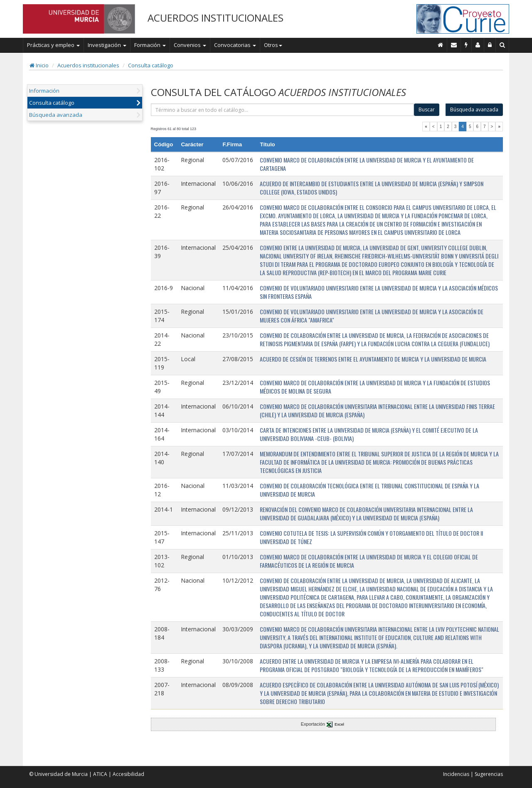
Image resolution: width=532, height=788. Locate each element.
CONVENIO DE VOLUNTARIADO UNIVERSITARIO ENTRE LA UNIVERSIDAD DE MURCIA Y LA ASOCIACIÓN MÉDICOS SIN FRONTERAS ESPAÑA (379, 292)
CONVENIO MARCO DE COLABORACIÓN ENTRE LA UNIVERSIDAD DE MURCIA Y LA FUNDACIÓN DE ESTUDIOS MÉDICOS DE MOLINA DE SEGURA (375, 387)
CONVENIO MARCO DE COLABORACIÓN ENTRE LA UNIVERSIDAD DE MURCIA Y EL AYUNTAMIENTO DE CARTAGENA (367, 164)
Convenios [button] (190, 45)
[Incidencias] (466, 45)
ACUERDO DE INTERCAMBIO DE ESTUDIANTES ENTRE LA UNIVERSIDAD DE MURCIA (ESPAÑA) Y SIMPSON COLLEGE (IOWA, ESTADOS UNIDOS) (372, 188)
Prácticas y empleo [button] (53, 45)
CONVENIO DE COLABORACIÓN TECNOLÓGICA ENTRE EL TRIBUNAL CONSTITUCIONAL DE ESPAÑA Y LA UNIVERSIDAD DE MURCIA (369, 490)
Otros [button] (273, 45)
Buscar (427, 110)
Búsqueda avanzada (56, 115)
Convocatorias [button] (235, 45)
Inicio (39, 65)
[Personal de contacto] (478, 45)
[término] (283, 110)
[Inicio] (441, 45)
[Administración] (490, 45)
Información (44, 91)
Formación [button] (150, 45)
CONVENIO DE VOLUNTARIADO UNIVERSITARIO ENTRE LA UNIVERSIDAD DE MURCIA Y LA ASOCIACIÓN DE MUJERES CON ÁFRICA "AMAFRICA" (372, 316)
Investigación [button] (107, 45)
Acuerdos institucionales (88, 65)
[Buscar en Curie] (502, 45)
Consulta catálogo (151, 65)
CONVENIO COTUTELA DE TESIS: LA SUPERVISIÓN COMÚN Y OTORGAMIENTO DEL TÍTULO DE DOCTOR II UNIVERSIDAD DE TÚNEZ (371, 537)
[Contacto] (454, 45)
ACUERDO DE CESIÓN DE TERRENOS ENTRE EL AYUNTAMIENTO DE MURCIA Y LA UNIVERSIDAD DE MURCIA (373, 359)
